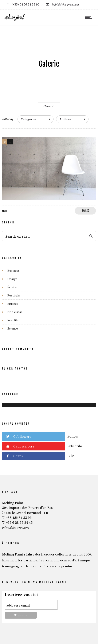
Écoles (12, 287)
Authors (65, 119)
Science (13, 328)
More (5, 211)
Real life (13, 320)
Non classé (15, 312)
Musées (13, 304)
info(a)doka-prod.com (65, 5)
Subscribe (75, 446)
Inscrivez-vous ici (21, 595)
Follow (73, 436)
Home (47, 106)
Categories (29, 119)
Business (13, 271)
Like (71, 456)
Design (12, 279)
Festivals (14, 295)
